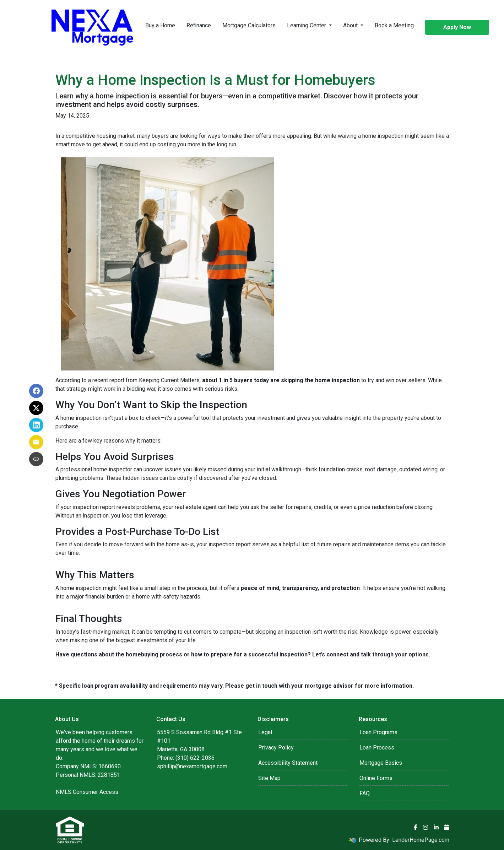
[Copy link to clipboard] (36, 459)
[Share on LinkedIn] (36, 425)
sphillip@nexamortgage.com (192, 766)
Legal (265, 732)
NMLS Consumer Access (87, 792)
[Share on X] (36, 408)
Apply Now (457, 27)
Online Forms (376, 778)
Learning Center (307, 25)
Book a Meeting (394, 25)
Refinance (199, 25)
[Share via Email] (36, 442)
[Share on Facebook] (36, 391)
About (351, 25)
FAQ (365, 793)
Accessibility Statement (288, 763)
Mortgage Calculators (249, 25)
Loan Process (377, 748)
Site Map (269, 778)
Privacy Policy (276, 748)
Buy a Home (160, 25)
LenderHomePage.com (421, 840)
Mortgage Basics (381, 763)
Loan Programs (378, 732)
